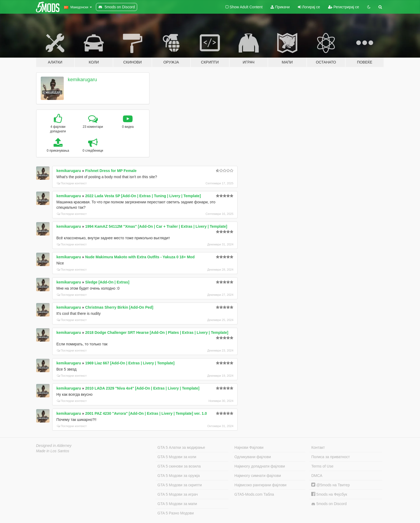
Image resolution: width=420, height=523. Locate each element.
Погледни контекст (72, 183)
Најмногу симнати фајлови (258, 476)
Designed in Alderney (54, 446)
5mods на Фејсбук (329, 494)
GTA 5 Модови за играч (178, 494)
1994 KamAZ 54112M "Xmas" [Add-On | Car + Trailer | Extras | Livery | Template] (156, 226)
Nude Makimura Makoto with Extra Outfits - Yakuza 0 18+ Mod (140, 257)
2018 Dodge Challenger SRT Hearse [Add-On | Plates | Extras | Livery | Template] (157, 333)
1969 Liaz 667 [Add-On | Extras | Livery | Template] (130, 363)
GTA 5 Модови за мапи (177, 504)
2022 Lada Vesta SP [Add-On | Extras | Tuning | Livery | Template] (143, 196)
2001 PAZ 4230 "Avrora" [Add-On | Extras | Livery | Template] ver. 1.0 (146, 413)
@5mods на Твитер (330, 485)
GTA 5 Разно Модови (176, 513)
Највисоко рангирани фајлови (260, 485)
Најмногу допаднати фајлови (260, 466)
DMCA (317, 476)
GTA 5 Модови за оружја (179, 476)
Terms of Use (322, 466)
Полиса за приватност (331, 457)
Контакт (318, 447)
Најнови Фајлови (249, 447)
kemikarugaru (82, 80)
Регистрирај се (344, 7)
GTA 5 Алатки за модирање (181, 447)
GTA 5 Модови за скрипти (180, 485)
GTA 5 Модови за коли (177, 457)
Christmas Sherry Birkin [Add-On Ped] (119, 307)
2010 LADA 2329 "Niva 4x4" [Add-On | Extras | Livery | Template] (142, 388)
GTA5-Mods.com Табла (254, 494)
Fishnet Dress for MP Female (111, 171)
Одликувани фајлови (253, 457)
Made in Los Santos (53, 451)
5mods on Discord (329, 504)
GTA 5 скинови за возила (179, 466)
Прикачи (280, 7)
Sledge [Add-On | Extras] (107, 282)
